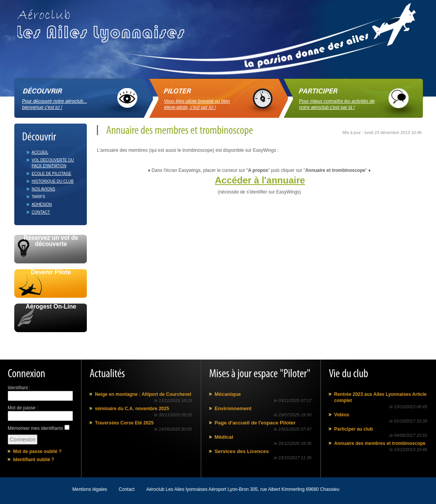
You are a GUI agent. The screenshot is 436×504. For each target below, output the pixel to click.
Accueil (40, 152)
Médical (224, 437)
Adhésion (42, 204)
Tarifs (38, 197)
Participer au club (354, 429)
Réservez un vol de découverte (51, 241)
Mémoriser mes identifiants (35, 428)
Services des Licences (242, 451)
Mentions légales (90, 489)
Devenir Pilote (51, 272)
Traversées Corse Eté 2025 (124, 423)
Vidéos (342, 415)
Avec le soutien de (51, 341)
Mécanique (228, 394)
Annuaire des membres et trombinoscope (380, 443)
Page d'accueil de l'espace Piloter (255, 423)
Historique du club (53, 181)
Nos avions (43, 189)
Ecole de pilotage (52, 174)
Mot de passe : (23, 408)
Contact (41, 212)
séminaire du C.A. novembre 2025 (132, 409)
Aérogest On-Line (51, 307)
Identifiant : (19, 388)
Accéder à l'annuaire (260, 180)
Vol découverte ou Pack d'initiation (53, 163)
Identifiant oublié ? (34, 460)
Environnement (233, 408)
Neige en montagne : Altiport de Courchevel (143, 394)
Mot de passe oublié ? (37, 451)
